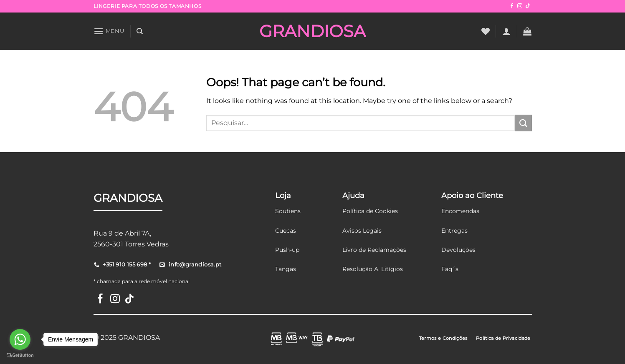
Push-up (287, 250)
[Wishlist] (486, 31)
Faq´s (450, 269)
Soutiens (288, 211)
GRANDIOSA (312, 31)
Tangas (286, 269)
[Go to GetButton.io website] (20, 355)
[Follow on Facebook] (512, 6)
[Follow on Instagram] (520, 6)
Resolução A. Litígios (373, 269)
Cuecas (286, 231)
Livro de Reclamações (374, 250)
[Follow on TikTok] (528, 6)
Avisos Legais (362, 231)
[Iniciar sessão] (506, 31)
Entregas (454, 231)
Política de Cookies (370, 211)
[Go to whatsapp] (20, 339)
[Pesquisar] (140, 31)
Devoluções (458, 250)
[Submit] (523, 123)
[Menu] (109, 31)
